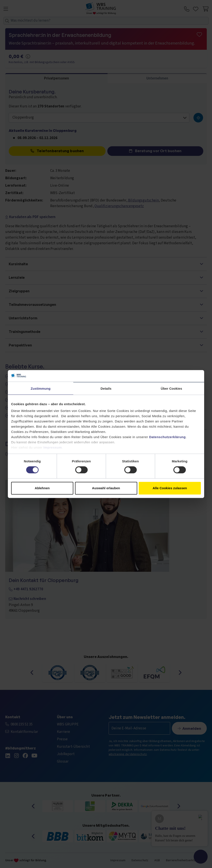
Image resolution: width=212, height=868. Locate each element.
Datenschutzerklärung (168, 437)
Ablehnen (42, 488)
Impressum (53, 447)
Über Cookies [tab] (171, 388)
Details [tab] (106, 388)
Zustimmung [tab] (41, 388)
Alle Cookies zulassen (170, 488)
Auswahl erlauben (106, 488)
